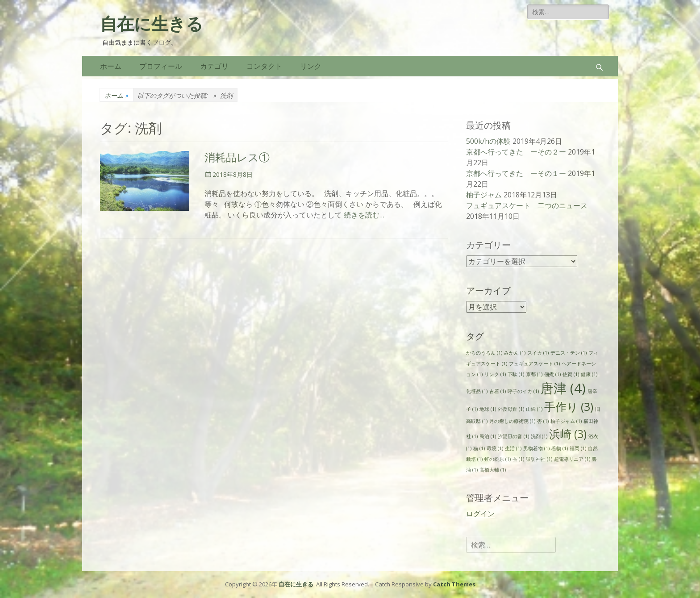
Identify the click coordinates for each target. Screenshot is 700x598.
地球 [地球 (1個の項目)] (488, 409)
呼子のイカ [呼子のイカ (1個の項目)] (523, 391)
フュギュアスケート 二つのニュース (527, 205)
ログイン (480, 514)
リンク (311, 66)
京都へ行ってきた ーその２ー (516, 152)
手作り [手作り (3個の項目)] (569, 407)
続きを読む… (364, 215)
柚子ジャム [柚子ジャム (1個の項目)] (566, 421)
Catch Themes (454, 584)
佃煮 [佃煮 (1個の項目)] (552, 374)
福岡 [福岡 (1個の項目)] (578, 448)
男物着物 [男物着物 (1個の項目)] (536, 448)
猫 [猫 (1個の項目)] (479, 448)
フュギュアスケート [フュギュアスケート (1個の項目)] (534, 364)
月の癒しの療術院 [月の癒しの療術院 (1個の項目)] (512, 421)
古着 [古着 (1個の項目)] (498, 391)
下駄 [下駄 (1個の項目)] (516, 374)
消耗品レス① (237, 158)
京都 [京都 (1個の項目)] (534, 374)
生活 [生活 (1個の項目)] (513, 448)
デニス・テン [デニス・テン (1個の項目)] (569, 353)
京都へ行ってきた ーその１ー (516, 173)
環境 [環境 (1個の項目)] (495, 448)
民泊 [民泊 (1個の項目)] (488, 436)
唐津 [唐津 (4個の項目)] (563, 388)
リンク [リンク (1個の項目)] (495, 374)
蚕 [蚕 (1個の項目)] (518, 459)
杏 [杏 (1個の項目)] (543, 421)
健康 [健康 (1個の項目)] (589, 374)
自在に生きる (152, 24)
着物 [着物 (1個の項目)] (560, 448)
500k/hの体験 (488, 141)
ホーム (111, 66)
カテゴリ (214, 66)
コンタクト (264, 66)
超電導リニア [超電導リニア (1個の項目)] (572, 459)
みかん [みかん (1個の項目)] (515, 353)
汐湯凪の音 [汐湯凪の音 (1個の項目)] (513, 436)
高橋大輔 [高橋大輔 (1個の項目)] (493, 470)
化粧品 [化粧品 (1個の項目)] (477, 391)
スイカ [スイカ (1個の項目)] (538, 353)
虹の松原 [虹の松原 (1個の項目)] (498, 459)
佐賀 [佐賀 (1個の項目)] (571, 374)
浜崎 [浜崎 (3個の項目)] (568, 434)
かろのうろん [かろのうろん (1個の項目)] (484, 353)
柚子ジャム (484, 195)
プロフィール (161, 66)
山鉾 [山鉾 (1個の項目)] (534, 409)
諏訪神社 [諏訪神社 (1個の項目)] (539, 459)
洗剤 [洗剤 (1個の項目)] (539, 436)
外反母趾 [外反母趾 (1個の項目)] (511, 409)
